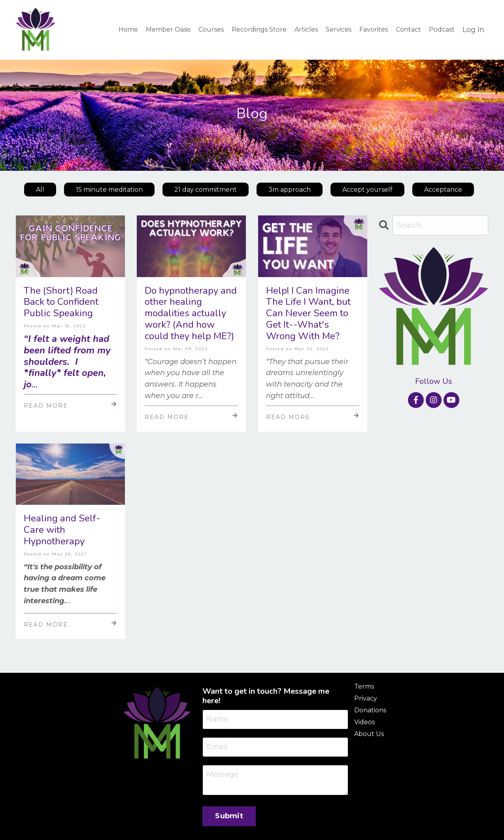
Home (128, 29)
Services (339, 29)
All (40, 190)
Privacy (366, 698)
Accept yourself (367, 190)
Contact (408, 29)
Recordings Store (259, 29)
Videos (364, 722)
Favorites (374, 29)
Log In (473, 30)
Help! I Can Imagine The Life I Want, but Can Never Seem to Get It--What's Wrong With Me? (308, 313)
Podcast (442, 29)
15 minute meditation (109, 190)
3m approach (290, 190)
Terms (364, 686)
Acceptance (443, 190)
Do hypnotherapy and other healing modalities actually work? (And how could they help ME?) (191, 313)
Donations (370, 710)
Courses (211, 29)
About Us (369, 734)
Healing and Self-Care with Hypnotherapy (62, 530)
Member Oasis (168, 29)
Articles (306, 29)
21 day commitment (206, 190)
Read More (70, 405)
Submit (229, 816)
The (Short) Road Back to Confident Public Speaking (61, 302)
